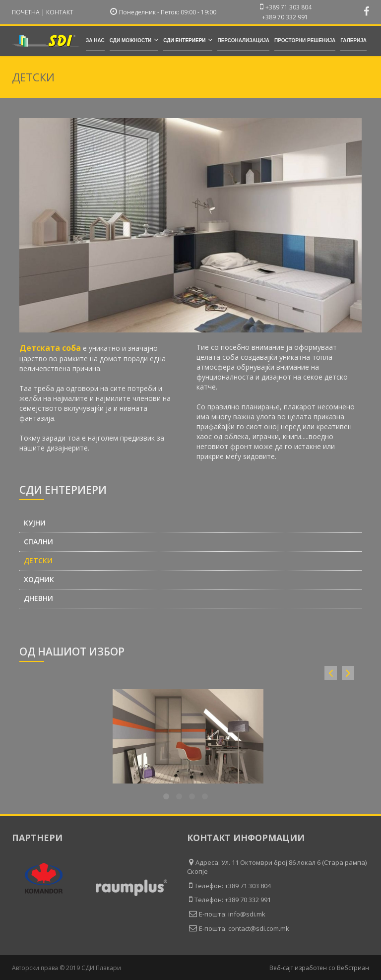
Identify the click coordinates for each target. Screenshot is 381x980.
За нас (95, 40)
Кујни (35, 523)
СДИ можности (134, 40)
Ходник (39, 580)
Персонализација (243, 40)
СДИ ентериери (188, 40)
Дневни (38, 598)
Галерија (353, 40)
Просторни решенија (305, 40)
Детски (38, 561)
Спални (38, 542)
